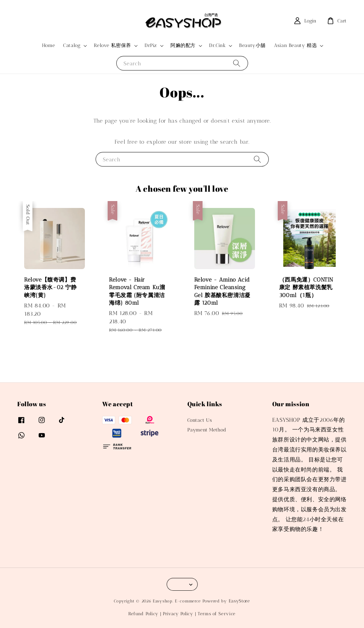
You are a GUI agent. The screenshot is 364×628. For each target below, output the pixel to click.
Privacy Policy (178, 614)
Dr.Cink (217, 45)
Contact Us (200, 420)
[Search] (237, 63)
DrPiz (151, 45)
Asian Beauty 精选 (295, 45)
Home (48, 45)
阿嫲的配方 (183, 45)
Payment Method (207, 430)
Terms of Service (217, 614)
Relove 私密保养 (112, 45)
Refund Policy (143, 614)
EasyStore (239, 601)
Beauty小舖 (252, 45)
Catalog (72, 45)
